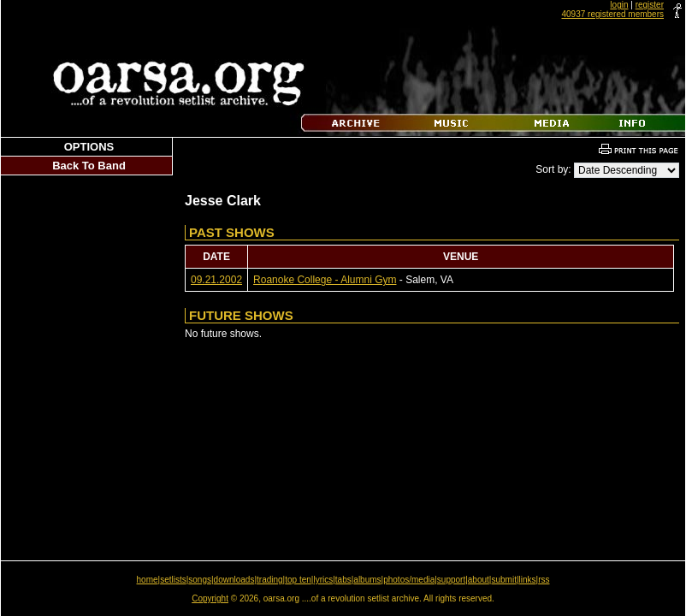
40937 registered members (612, 14)
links (528, 580)
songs (200, 580)
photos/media (409, 580)
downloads (234, 580)
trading (270, 580)
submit (503, 580)
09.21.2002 (216, 280)
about (479, 580)
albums (367, 580)
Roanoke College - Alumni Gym (325, 280)
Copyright (210, 598)
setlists (173, 580)
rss (544, 580)
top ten (298, 580)
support (451, 580)
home (148, 580)
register (650, 5)
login (619, 5)
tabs (343, 580)
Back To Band (89, 166)
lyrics (323, 580)
